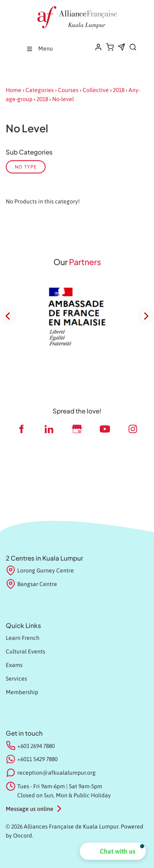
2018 (119, 90)
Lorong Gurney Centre (40, 571)
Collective (96, 90)
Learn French (23, 638)
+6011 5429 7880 (37, 759)
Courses (68, 90)
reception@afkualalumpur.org (56, 773)
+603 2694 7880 (36, 746)
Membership (22, 692)
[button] (113, 851)
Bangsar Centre (31, 584)
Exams (14, 665)
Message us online (30, 809)
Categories (40, 90)
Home (14, 90)
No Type (26, 167)
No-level (63, 99)
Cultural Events (25, 651)
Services (16, 679)
